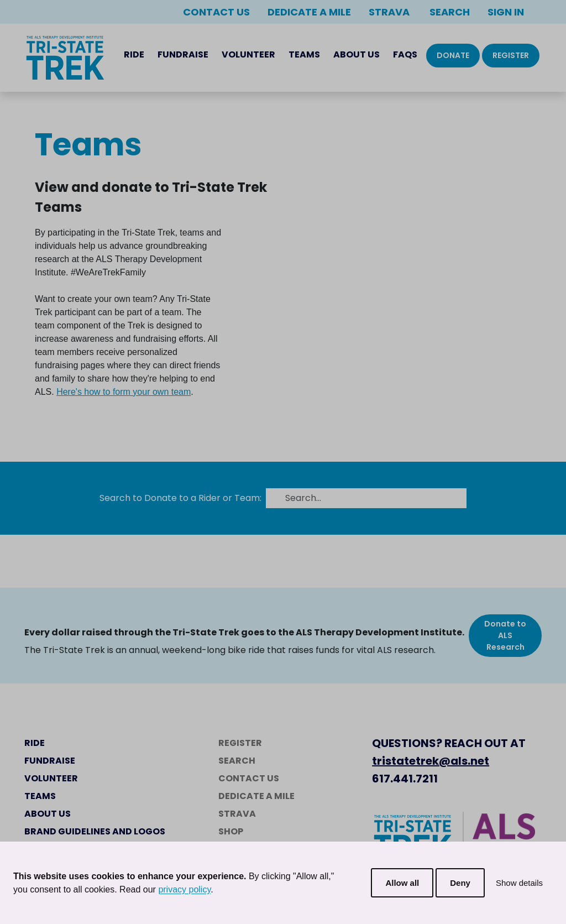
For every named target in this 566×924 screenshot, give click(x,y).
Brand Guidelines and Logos (95, 831)
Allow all (402, 883)
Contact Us (216, 12)
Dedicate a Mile (309, 12)
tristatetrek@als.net (431, 761)
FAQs (405, 54)
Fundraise (183, 54)
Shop (231, 831)
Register (511, 55)
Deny (460, 883)
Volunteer (248, 54)
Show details (519, 883)
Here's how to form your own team (124, 392)
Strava (389, 12)
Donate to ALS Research (505, 635)
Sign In (506, 12)
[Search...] (373, 498)
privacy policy (184, 889)
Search (449, 12)
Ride (134, 54)
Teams (304, 54)
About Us (357, 54)
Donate (453, 55)
